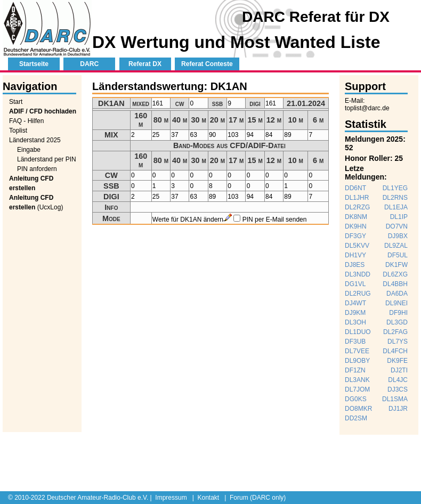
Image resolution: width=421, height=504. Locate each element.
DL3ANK (357, 380)
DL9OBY (357, 361)
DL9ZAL (396, 246)
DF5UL (398, 255)
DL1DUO (358, 332)
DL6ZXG (395, 274)
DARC (89, 64)
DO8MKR (358, 409)
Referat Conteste (207, 64)
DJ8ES (355, 265)
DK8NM (356, 217)
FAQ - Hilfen (26, 121)
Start (16, 102)
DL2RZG (357, 207)
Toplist (18, 131)
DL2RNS (395, 198)
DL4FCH (395, 351)
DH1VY (355, 255)
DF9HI (398, 313)
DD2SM (356, 418)
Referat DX (145, 64)
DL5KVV (357, 246)
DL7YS (398, 342)
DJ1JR (398, 409)
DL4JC (398, 380)
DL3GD (397, 322)
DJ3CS (398, 389)
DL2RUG (358, 294)
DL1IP (399, 217)
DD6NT (355, 188)
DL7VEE (357, 351)
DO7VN (397, 226)
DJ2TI (399, 370)
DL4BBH (395, 284)
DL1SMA (395, 399)
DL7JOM (357, 389)
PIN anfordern (37, 169)
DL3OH (355, 322)
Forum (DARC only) (258, 498)
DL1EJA (396, 207)
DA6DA (397, 294)
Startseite (34, 64)
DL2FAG (395, 332)
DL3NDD (358, 274)
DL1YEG (395, 188)
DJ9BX (398, 236)
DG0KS (356, 399)
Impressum (171, 498)
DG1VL (355, 284)
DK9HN (356, 226)
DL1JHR (357, 198)
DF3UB (355, 342)
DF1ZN (355, 370)
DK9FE (397, 361)
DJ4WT (355, 303)
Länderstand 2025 (35, 140)
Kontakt (208, 498)
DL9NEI (396, 303)
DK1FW (396, 265)
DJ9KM (355, 313)
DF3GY (355, 236)
